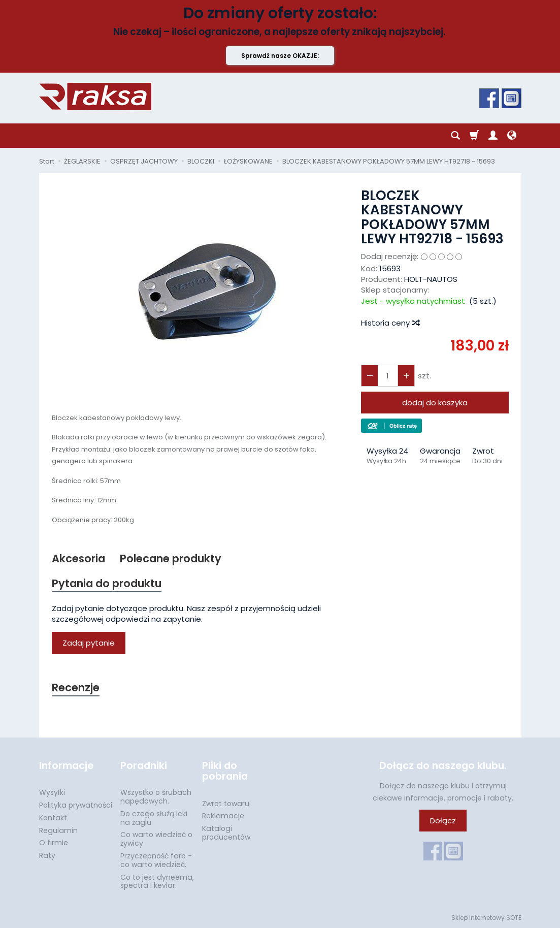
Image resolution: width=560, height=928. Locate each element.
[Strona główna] (95, 97)
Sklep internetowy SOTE (486, 918)
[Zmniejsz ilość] (406, 376)
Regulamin (58, 830)
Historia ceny (390, 323)
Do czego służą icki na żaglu (154, 818)
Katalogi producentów (226, 833)
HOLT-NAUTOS (431, 279)
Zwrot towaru (226, 804)
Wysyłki (52, 792)
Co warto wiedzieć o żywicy (156, 839)
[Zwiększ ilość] (370, 376)
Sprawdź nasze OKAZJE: (280, 56)
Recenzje (76, 687)
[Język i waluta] (512, 136)
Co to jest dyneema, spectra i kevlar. (157, 882)
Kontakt (53, 818)
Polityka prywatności (76, 805)
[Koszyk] (474, 136)
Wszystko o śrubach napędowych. (156, 797)
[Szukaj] (455, 136)
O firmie (54, 843)
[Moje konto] (493, 136)
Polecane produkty (171, 558)
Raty (47, 855)
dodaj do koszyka (435, 403)
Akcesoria (78, 558)
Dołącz (443, 821)
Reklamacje (223, 816)
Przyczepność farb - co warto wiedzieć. (156, 860)
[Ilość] (388, 376)
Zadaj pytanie (89, 643)
